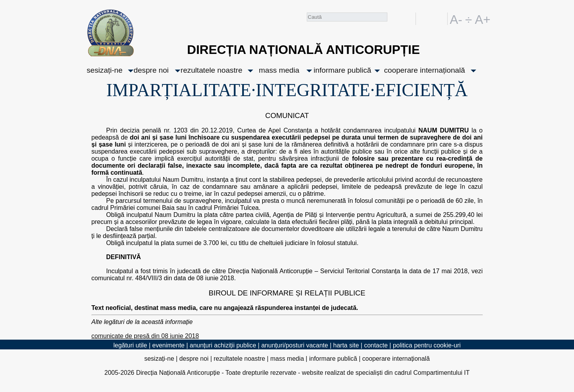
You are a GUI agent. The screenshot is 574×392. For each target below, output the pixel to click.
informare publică (343, 70)
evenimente (168, 345)
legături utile (130, 345)
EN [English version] (440, 19)
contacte (376, 345)
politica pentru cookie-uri (427, 345)
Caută (394, 20)
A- (456, 19)
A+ (481, 19)
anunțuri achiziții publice (223, 345)
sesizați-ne (105, 70)
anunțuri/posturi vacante (295, 345)
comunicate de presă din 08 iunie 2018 (145, 336)
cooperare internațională (425, 70)
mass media (279, 70)
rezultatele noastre (212, 70)
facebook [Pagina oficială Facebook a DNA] (408, 19)
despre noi (151, 70)
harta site (346, 345)
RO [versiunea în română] (426, 19)
